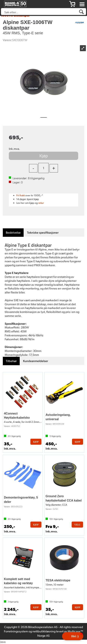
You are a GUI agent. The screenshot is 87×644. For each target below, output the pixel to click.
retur (41, 203)
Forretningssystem (16, 631)
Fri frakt (21, 195)
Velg (77, 525)
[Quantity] (43, 168)
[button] (73, 636)
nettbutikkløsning (44, 631)
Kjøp (44, 156)
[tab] (13, 233)
